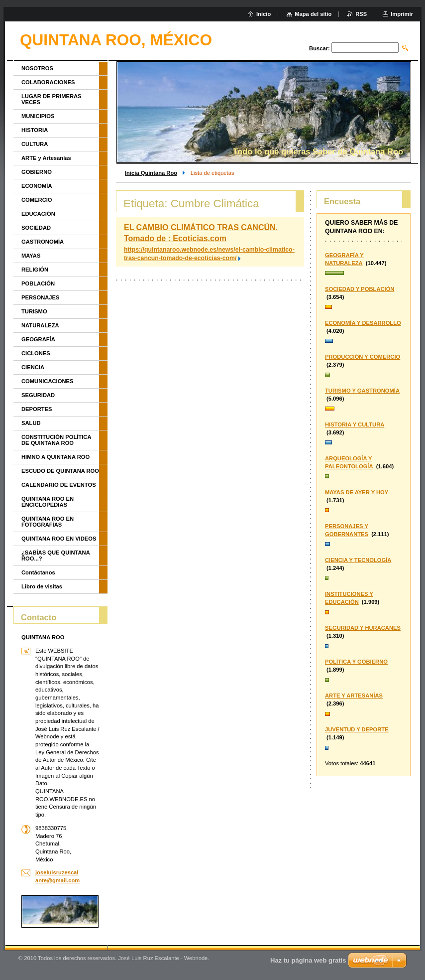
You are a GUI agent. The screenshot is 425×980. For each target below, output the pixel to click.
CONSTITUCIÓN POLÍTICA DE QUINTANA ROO (56, 440)
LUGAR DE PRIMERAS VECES (52, 99)
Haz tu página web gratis (308, 960)
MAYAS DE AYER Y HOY (357, 492)
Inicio (264, 14)
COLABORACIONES (48, 82)
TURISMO (34, 311)
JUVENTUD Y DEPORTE (357, 729)
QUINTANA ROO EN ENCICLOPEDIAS (48, 502)
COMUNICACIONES (47, 381)
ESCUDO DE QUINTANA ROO (60, 471)
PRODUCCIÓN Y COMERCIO (363, 357)
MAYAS (31, 256)
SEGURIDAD (38, 395)
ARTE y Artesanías (46, 158)
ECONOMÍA (37, 186)
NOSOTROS (37, 68)
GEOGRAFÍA (38, 339)
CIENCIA (33, 367)
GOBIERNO (37, 172)
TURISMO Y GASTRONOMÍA (362, 391)
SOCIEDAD (36, 228)
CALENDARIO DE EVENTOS (59, 485)
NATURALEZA (40, 325)
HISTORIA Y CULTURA (355, 424)
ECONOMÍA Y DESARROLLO (363, 323)
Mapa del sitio (313, 14)
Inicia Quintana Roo (151, 173)
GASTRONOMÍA (43, 242)
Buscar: (319, 48)
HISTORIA (35, 130)
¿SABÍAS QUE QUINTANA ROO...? (55, 556)
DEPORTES (37, 409)
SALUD (31, 423)
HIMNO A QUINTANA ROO (55, 457)
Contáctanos (38, 572)
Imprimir (402, 14)
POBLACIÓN (38, 283)
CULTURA (35, 144)
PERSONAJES (40, 297)
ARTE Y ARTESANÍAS (354, 696)
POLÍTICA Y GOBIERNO (356, 662)
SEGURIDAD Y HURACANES (363, 628)
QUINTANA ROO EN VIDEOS (59, 539)
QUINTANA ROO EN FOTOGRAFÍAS (48, 522)
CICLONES (36, 353)
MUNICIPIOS (38, 116)
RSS (361, 14)
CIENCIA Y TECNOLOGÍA (358, 560)
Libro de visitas (42, 586)
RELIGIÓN (35, 270)
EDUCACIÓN (38, 214)
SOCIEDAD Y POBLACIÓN (360, 289)
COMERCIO (37, 200)
